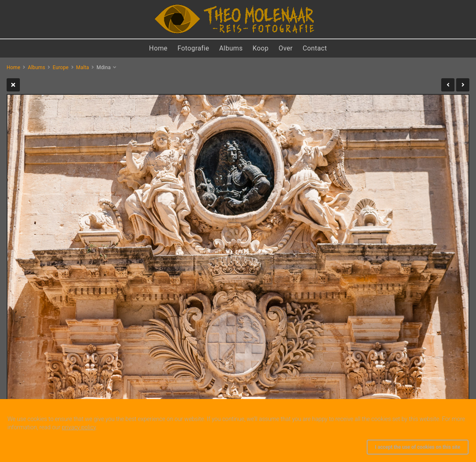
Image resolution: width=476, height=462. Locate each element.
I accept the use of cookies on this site (418, 447)
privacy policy (79, 427)
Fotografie (194, 48)
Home (158, 48)
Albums (231, 48)
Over (286, 48)
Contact (315, 48)
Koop (261, 48)
